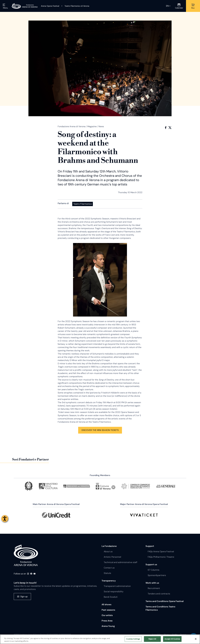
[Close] (196, 639)
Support (150, 546)
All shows (106, 604)
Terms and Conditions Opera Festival (165, 601)
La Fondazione (109, 546)
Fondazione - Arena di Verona (26, 555)
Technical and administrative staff (120, 562)
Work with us (152, 583)
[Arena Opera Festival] (50, 6)
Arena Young (108, 626)
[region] (100, 639)
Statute (107, 573)
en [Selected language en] (167, 6)
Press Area (107, 621)
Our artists (107, 615)
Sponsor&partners (157, 575)
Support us (151, 564)
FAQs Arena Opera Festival (161, 551)
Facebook (166, 128)
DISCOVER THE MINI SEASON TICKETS (100, 430)
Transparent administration (117, 586)
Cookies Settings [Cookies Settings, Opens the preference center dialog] (133, 639)
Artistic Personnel (112, 557)
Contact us (109, 568)
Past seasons (108, 610)
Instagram (28, 574)
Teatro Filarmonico (83, 204)
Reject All (152, 639)
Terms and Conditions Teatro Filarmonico (160, 608)
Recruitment (154, 588)
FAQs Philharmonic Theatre (161, 557)
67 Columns (154, 570)
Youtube (35, 574)
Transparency (109, 581)
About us (108, 551)
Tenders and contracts (159, 594)
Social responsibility (114, 591)
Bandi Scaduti (111, 597)
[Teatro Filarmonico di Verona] (75, 6)
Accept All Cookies (172, 639)
